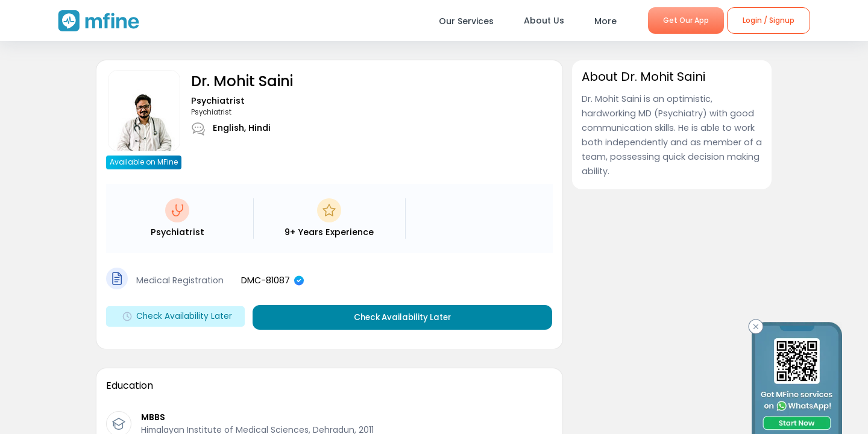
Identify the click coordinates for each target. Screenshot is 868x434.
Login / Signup (769, 20)
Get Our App (686, 20)
